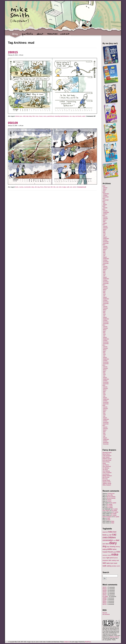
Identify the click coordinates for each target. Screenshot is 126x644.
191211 (105, 587)
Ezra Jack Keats (107, 460)
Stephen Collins (107, 482)
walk (68, 187)
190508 (105, 598)
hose (37, 116)
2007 (104, 425)
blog (15, 35)
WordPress (88, 642)
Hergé (104, 463)
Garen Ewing (106, 462)
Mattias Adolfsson (107, 476)
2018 (104, 215)
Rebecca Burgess (107, 517)
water (84, 116)
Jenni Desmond (107, 466)
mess (45, 116)
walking (109, 566)
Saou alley (110, 495)
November (106, 242)
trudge (64, 187)
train (112, 563)
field (45, 187)
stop (74, 116)
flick (34, 116)
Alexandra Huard (107, 453)
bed (115, 532)
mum (104, 558)
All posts (105, 613)
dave (107, 544)
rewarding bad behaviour (62, 116)
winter (74, 187)
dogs (108, 547)
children (111, 537)
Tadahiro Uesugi (107, 483)
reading (114, 560)
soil (57, 187)
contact (65, 35)
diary (30, 116)
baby (111, 532)
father (115, 549)
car (110, 535)
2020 (104, 206)
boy (108, 535)
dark (104, 544)
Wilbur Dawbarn (107, 485)
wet (71, 187)
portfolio (28, 35)
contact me (67, 642)
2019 (104, 209)
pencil (112, 558)
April (104, 191)
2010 (104, 365)
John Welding (106, 471)
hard (49, 187)
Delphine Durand (107, 459)
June (104, 234)
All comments (106, 614)
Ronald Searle (106, 480)
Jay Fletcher (106, 465)
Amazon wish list (114, 637)
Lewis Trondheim (107, 473)
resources (52, 35)
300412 (105, 595)
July (104, 236)
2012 (104, 325)
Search (106, 572)
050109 (13, 123)
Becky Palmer (106, 454)
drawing (112, 547)
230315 (105, 592)
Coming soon (111, 494)
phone (116, 558)
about (40, 35)
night (108, 558)
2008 (104, 405)
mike (115, 554)
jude (115, 552)
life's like (53, 187)
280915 (13, 52)
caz (114, 534)
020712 (105, 604)
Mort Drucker (106, 477)
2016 (104, 245)
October (105, 195)
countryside (27, 187)
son (71, 116)
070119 (109, 500)
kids (118, 552)
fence (42, 187)
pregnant (105, 560)
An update (113, 503)
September (106, 194)
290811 (105, 601)
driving (118, 547)
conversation (108, 540)
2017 (104, 225)
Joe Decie (105, 470)
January (105, 188)
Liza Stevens (106, 474)
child (24, 116)
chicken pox (19, 116)
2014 (104, 285)
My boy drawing (111, 497)
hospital (105, 552)
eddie (110, 549)
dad (27, 116)
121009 (105, 600)
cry (114, 540)
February (106, 219)
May (104, 203)
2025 (104, 192)
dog (38, 187)
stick (60, 187)
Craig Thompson (107, 456)
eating (105, 549)
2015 (104, 265)
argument (105, 532)
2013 (104, 305)
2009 (104, 385)
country (21, 187)
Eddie (109, 518)
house (41, 116)
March (105, 189)
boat (104, 535)
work (118, 566)
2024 (104, 198)
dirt (36, 187)
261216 (105, 593)
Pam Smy (105, 479)
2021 (104, 202)
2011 (104, 345)
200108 (105, 590)
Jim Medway (106, 468)
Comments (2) (82, 187)
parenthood (50, 116)
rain (110, 560)
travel (115, 563)
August (105, 205)
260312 (105, 603)
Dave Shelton (106, 457)
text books (79, 116)
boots (17, 187)
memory (105, 555)
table (108, 563)
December (106, 197)
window (114, 566)
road (118, 560)
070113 (105, 589)
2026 (104, 186)
